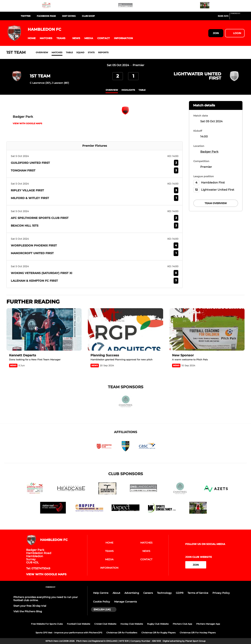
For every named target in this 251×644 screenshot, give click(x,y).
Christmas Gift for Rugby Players (158, 633)
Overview (42, 52)
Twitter (26, 16)
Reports (103, 52)
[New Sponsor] (207, 329)
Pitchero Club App (182, 624)
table (142, 90)
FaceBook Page (46, 16)
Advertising (132, 593)
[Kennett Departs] (44, 329)
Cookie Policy (102, 602)
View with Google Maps (27, 123)
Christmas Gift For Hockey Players (198, 633)
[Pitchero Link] (238, 17)
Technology (164, 593)
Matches (57, 52)
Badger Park (209, 152)
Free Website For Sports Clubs (47, 624)
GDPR (180, 593)
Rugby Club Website (158, 624)
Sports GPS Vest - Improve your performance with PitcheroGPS (69, 633)
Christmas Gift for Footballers (122, 633)
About (116, 593)
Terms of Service (198, 593)
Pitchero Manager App (208, 624)
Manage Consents (125, 602)
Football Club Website (79, 624)
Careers (148, 593)
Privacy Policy (221, 593)
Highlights (128, 90)
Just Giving (69, 16)
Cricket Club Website (105, 624)
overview (112, 90)
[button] (32, 38)
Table (69, 52)
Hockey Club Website (132, 624)
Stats (91, 52)
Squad (80, 52)
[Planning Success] (125, 329)
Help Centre (101, 593)
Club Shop (88, 16)
